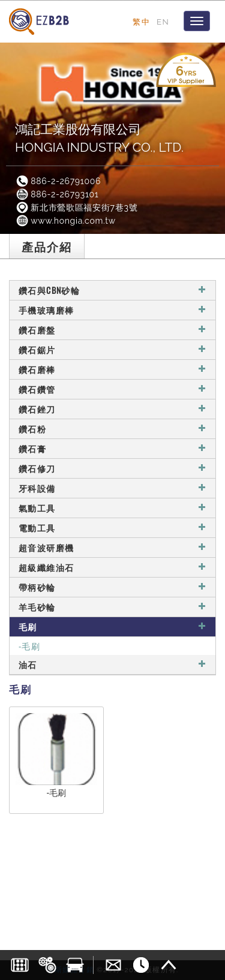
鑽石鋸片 (112, 349)
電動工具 (112, 527)
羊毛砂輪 (112, 607)
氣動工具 (112, 508)
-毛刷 (29, 646)
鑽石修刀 (112, 468)
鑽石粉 (112, 429)
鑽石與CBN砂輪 (112, 290)
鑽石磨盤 (112, 330)
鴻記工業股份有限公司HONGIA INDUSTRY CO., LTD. (99, 138)
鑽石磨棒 (112, 369)
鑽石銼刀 (112, 409)
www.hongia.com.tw (65, 221)
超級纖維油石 (112, 567)
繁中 (141, 22)
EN (163, 22)
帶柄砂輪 (112, 587)
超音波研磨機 (112, 547)
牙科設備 (112, 488)
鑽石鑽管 (112, 389)
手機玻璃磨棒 (112, 310)
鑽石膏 (112, 448)
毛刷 (112, 626)
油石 (112, 664)
